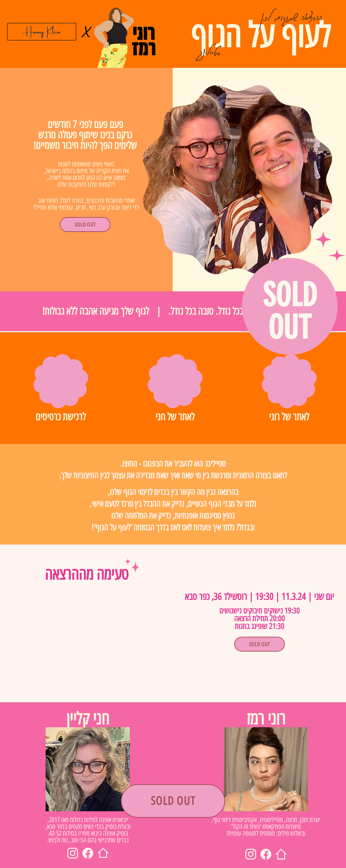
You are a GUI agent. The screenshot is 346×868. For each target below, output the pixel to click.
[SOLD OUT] (85, 225)
